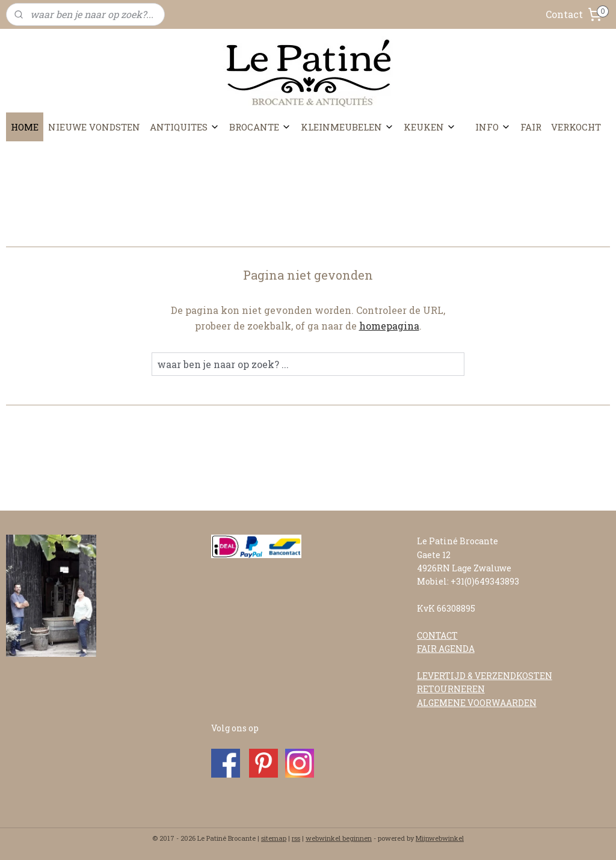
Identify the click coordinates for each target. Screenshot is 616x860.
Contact (564, 14)
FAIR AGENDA (446, 649)
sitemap (274, 838)
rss (296, 838)
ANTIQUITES (185, 127)
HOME (25, 127)
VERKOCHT (576, 127)
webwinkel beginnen (339, 838)
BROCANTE (260, 127)
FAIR (531, 127)
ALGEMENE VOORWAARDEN (477, 703)
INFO (493, 127)
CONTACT (437, 635)
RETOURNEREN (451, 689)
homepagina (389, 326)
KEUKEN (430, 127)
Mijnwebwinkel (440, 838)
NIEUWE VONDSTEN (94, 127)
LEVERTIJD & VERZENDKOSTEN (485, 676)
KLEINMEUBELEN (347, 127)
